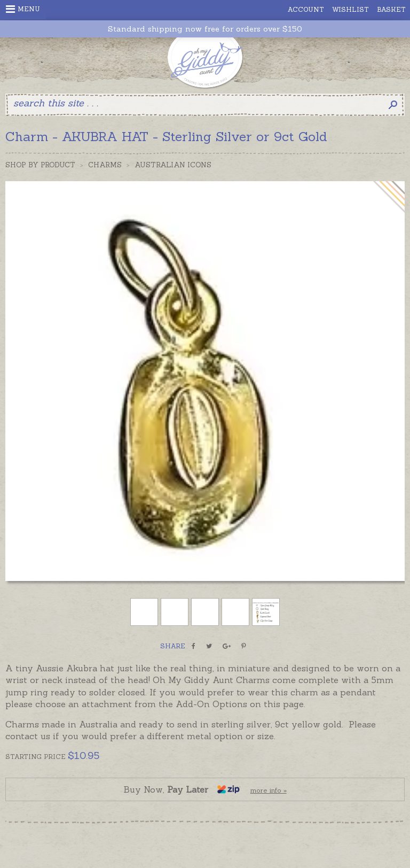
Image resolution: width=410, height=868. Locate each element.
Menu (23, 9)
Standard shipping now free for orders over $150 (205, 29)
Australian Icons (173, 165)
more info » (269, 790)
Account (306, 9)
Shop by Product (40, 165)
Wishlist (350, 9)
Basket (391, 9)
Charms (105, 165)
